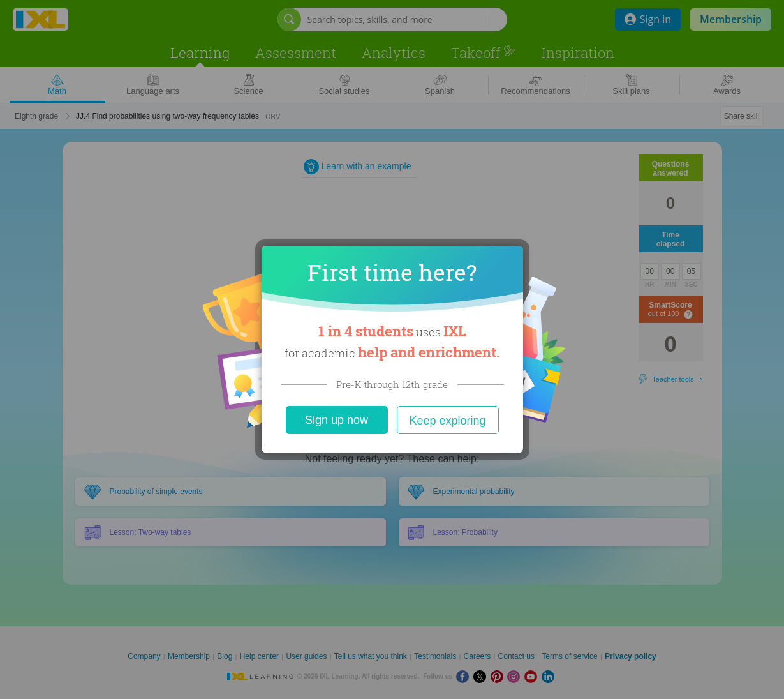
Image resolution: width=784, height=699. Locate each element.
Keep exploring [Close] (447, 421)
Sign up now (337, 420)
